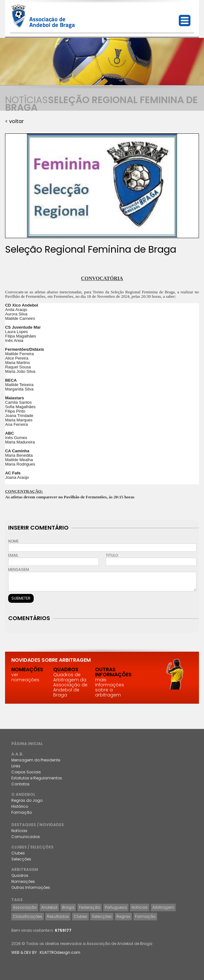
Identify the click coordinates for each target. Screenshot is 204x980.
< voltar (14, 121)
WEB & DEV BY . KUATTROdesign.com (46, 952)
